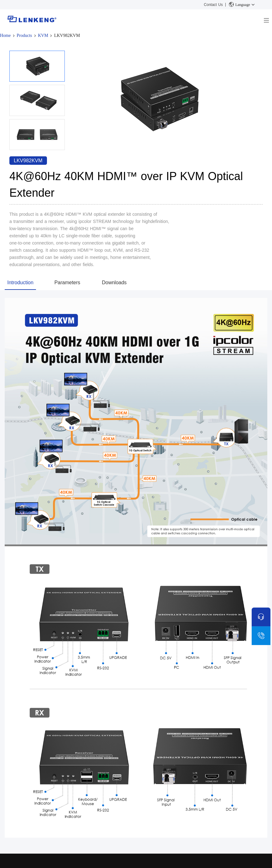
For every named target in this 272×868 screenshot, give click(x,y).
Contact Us (213, 5)
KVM (43, 35)
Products (24, 35)
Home (5, 35)
